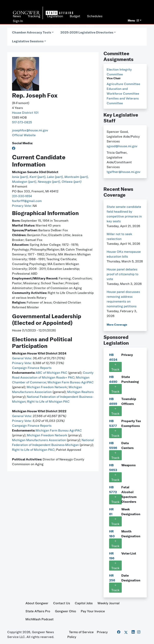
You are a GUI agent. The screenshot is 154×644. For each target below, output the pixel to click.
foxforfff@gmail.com (27, 201)
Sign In (18, 21)
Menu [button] (133, 20)
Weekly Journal (108, 603)
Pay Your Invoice (93, 611)
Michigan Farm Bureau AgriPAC (71, 382)
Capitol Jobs (84, 603)
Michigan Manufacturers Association (39, 440)
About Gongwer (37, 603)
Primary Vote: (22, 206)
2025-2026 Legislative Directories (87, 32)
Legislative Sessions (28, 41)
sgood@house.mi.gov (122, 146)
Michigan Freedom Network (47, 387)
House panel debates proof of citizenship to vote (123, 274)
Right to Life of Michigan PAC (48, 401)
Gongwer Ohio (65, 611)
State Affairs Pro (38, 611)
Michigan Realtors (80, 392)
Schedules (95, 16)
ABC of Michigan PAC (52, 373)
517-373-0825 (22, 122)
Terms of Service (81, 632)
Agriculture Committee (123, 84)
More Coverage (117, 325)
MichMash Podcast (40, 619)
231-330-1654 (22, 196)
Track (115, 367)
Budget (75, 16)
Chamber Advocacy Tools (32, 32)
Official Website (24, 135)
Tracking (34, 16)
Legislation (55, 16)
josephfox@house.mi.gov (30, 130)
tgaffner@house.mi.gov (124, 172)
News (17, 16)
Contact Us (62, 603)
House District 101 (25, 113)
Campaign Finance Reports (32, 368)
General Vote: (22, 358)
